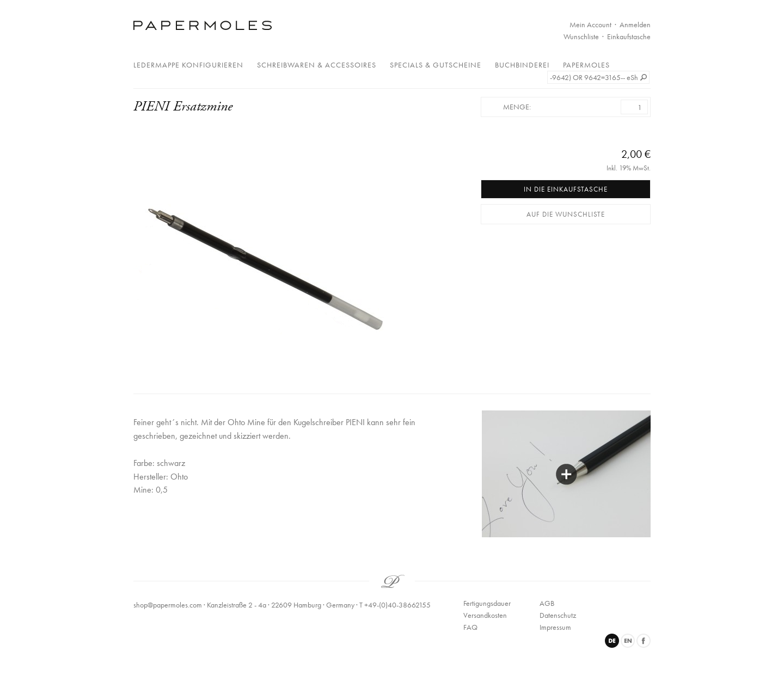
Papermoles (586, 65)
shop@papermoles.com (168, 605)
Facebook (644, 641)
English (628, 641)
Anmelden (635, 24)
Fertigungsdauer (487, 603)
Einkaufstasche (629, 36)
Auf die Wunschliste (566, 214)
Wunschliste (581, 36)
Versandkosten (485, 615)
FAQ (470, 627)
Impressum (555, 627)
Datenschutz (558, 615)
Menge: (517, 107)
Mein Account (590, 24)
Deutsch (612, 641)
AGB (547, 603)
